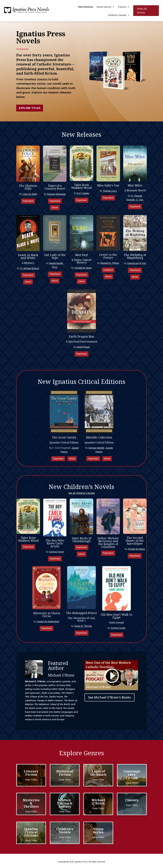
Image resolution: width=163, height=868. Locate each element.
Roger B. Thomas (83, 626)
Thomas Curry (110, 191)
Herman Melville (96, 448)
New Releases (86, 7)
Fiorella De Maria (83, 268)
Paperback (28, 201)
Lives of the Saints (98, 773)
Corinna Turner (56, 552)
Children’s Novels (117, 15)
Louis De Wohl (30, 194)
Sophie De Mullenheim (48, 622)
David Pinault (83, 347)
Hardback (108, 270)
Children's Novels (65, 831)
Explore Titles (30, 108)
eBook (55, 207)
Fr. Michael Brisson (30, 268)
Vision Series (98, 831)
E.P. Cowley (83, 193)
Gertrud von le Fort (137, 263)
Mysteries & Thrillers (31, 803)
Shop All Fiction (142, 11)
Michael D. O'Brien (110, 263)
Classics (122, 7)
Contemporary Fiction (132, 774)
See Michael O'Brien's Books (110, 697)
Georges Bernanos (57, 194)
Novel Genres (104, 7)
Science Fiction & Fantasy (65, 803)
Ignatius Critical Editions (31, 832)
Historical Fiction (65, 773)
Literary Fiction (31, 773)
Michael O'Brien (98, 802)
